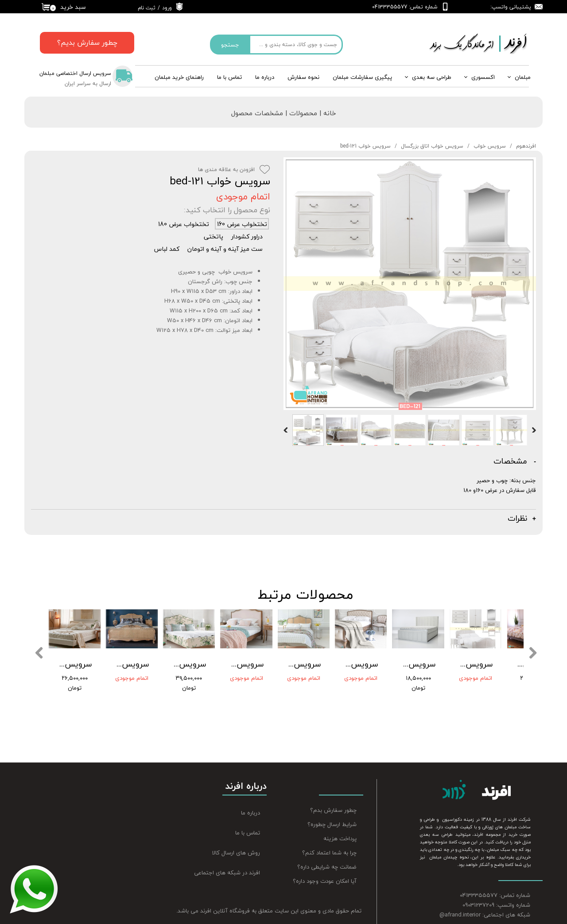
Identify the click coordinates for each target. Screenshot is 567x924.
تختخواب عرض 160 (242, 224)
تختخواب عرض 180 (184, 224)
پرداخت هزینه (340, 826)
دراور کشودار (247, 236)
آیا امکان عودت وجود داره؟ (325, 868)
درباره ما (250, 800)
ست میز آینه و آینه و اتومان (225, 249)
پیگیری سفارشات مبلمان (362, 77)
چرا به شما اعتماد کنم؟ (329, 840)
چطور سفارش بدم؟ (333, 797)
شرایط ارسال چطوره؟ (332, 811)
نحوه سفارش (303, 77)
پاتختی (214, 236)
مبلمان (523, 77)
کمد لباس (167, 249)
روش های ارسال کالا (236, 840)
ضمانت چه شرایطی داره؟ (327, 854)
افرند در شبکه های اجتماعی (227, 859)
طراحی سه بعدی (432, 77)
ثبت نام (147, 8)
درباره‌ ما (265, 77)
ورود (167, 8)
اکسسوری (483, 77)
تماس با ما (229, 77)
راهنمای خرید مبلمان (179, 77)
